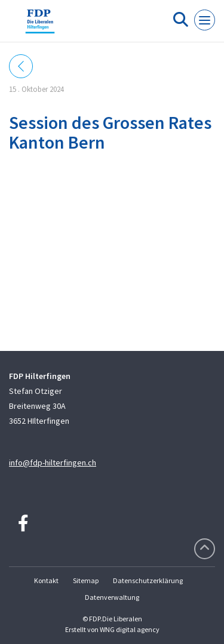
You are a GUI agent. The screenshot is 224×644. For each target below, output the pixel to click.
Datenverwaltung (112, 597)
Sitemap (86, 580)
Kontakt (46, 580)
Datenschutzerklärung (148, 580)
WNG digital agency (130, 629)
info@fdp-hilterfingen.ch (53, 463)
